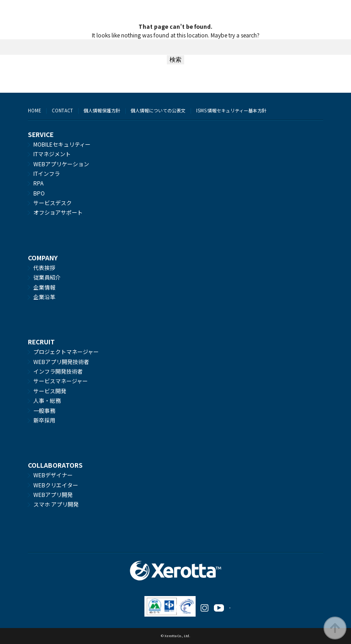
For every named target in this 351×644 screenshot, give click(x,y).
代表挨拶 (44, 267)
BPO (39, 193)
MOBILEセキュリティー (62, 144)
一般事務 (44, 410)
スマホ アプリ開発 (56, 504)
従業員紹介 (47, 277)
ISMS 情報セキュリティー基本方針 (231, 110)
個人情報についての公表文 (158, 110)
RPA (38, 183)
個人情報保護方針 (102, 110)
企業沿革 (44, 297)
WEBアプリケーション (61, 164)
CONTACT (62, 110)
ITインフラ (47, 173)
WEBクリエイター (56, 485)
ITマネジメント (52, 154)
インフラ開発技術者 (58, 371)
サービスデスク (53, 203)
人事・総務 (47, 400)
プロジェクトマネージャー (66, 351)
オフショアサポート (58, 212)
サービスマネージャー (61, 381)
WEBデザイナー (53, 475)
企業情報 (44, 287)
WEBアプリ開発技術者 (61, 362)
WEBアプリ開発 (53, 494)
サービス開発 (50, 391)
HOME (35, 110)
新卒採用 (44, 420)
